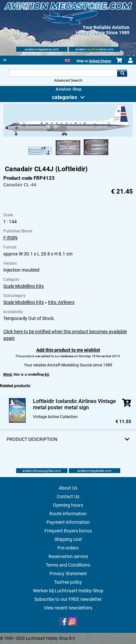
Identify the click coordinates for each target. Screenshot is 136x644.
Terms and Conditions (68, 565)
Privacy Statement (68, 574)
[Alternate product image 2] (68, 155)
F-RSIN (10, 238)
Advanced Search (68, 80)
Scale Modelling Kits (24, 286)
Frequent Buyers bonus (68, 531)
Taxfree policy (68, 582)
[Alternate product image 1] (40, 155)
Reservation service (68, 556)
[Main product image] (68, 135)
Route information (68, 514)
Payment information (68, 522)
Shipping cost (68, 539)
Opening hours (68, 505)
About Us (68, 488)
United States (100, 61)
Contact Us (68, 496)
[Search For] (63, 73)
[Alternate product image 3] (96, 155)
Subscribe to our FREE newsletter (68, 599)
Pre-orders (68, 548)
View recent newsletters (68, 608)
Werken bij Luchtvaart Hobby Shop (68, 591)
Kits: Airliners (61, 302)
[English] (67, 60)
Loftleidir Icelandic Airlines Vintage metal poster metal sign (74, 404)
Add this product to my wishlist (68, 350)
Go (122, 73)
